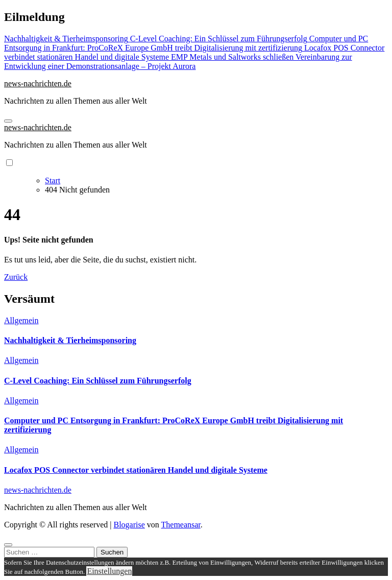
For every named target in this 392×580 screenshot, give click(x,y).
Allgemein (21, 320)
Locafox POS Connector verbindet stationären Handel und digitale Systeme (136, 470)
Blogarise (129, 525)
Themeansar (181, 525)
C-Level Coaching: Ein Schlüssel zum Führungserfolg (98, 381)
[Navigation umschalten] (8, 121)
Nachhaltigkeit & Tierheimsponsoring (70, 340)
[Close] (8, 545)
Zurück (16, 277)
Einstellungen (109, 571)
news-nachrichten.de (38, 83)
